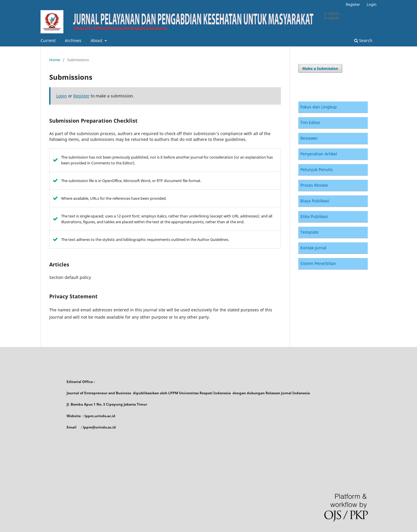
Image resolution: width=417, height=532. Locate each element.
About (97, 40)
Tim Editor (310, 122)
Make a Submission (320, 68)
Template (309, 232)
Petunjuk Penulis (317, 169)
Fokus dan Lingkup (319, 107)
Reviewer (309, 138)
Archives (73, 40)
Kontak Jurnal (313, 248)
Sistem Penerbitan (318, 263)
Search (363, 40)
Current (48, 40)
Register (353, 4)
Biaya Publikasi (315, 201)
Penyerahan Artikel (319, 154)
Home (55, 60)
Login (372, 4)
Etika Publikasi (314, 216)
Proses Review (314, 185)
